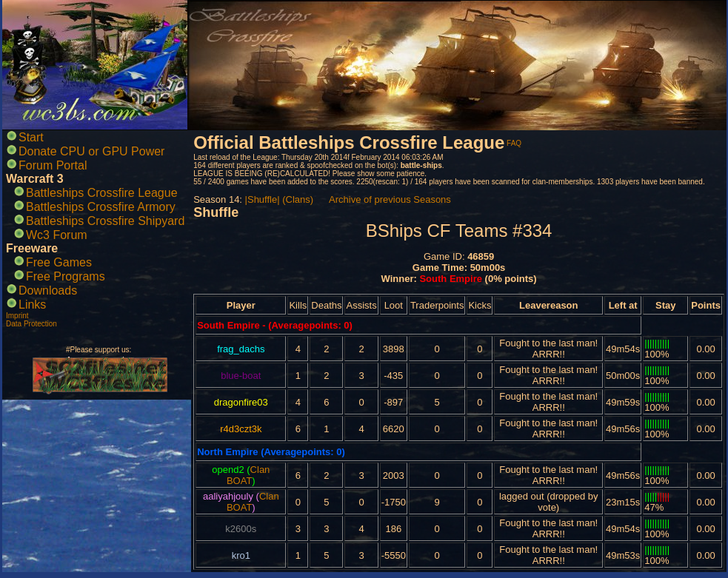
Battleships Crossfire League (102, 193)
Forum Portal (53, 165)
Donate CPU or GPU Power (91, 151)
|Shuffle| (263, 199)
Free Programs (66, 276)
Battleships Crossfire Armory (101, 207)
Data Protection (31, 324)
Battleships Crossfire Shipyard (105, 221)
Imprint (17, 316)
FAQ (514, 143)
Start (31, 137)
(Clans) (298, 199)
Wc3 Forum (57, 235)
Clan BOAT (248, 475)
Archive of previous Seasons (390, 199)
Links (32, 305)
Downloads (48, 290)
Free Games (59, 262)
